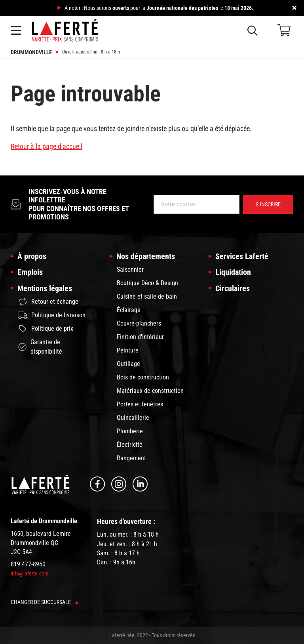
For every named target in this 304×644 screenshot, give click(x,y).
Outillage (128, 364)
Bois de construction (143, 377)
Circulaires (233, 288)
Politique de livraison (52, 315)
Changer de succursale (45, 602)
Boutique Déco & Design (147, 283)
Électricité (130, 445)
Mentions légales (45, 288)
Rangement (131, 458)
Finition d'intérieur (140, 337)
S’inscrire (268, 204)
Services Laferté (242, 256)
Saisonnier (130, 270)
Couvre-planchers (139, 323)
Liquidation (233, 272)
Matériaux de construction (150, 391)
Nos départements (146, 256)
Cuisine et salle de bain (147, 296)
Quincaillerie (133, 418)
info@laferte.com (30, 574)
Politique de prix (46, 329)
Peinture (128, 350)
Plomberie (130, 431)
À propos (32, 256)
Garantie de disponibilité (40, 347)
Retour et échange (48, 302)
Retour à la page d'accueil (47, 146)
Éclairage (129, 310)
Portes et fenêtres (140, 404)
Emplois (30, 272)
